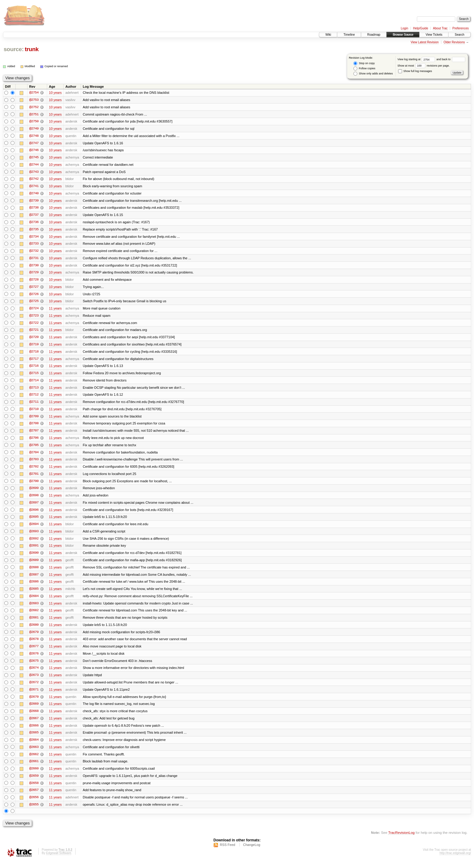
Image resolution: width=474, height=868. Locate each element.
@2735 (34, 231)
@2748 (34, 136)
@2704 (34, 456)
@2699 (34, 492)
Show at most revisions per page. (424, 66)
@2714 (34, 383)
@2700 (34, 485)
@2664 (34, 746)
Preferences (461, 28)
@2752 (34, 107)
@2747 (34, 143)
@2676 (34, 659)
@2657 (34, 797)
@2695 (34, 521)
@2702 (34, 470)
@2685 (34, 594)
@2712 (34, 398)
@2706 (34, 441)
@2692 (34, 543)
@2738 (34, 209)
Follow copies (364, 69)
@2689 (34, 565)
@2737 (34, 216)
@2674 (34, 673)
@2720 (34, 339)
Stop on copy (364, 63)
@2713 (34, 390)
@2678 (34, 644)
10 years (55, 93)
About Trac (440, 28)
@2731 (34, 260)
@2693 (34, 536)
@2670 (34, 703)
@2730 (34, 267)
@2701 (34, 477)
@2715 (34, 376)
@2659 (34, 782)
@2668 (34, 717)
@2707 (34, 434)
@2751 (34, 114)
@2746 (34, 151)
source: (14, 49)
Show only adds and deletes (373, 74)
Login (404, 28)
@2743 (34, 172)
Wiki (328, 35)
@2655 (34, 811)
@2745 (34, 158)
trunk (32, 49)
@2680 (34, 630)
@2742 (34, 180)
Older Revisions (454, 42)
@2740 (34, 194)
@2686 (34, 586)
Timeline (349, 35)
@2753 (34, 100)
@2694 (34, 528)
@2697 (34, 506)
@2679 (34, 637)
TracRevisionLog (401, 839)
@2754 (34, 93)
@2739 (34, 201)
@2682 (34, 615)
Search (459, 35)
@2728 (34, 281)
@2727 (34, 289)
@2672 (34, 688)
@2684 (34, 601)
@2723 (34, 318)
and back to (451, 59)
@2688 (34, 572)
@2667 (34, 724)
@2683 (34, 608)
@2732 (34, 252)
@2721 (34, 332)
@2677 (34, 652)
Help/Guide (420, 28)
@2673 (34, 681)
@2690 (34, 557)
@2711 (34, 405)
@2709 (34, 419)
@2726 (34, 296)
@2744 (34, 165)
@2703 (34, 463)
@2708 (34, 427)
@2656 (34, 804)
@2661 (34, 768)
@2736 (34, 223)
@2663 (34, 753)
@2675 (34, 666)
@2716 (34, 368)
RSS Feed (227, 852)
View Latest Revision (425, 42)
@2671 (34, 695)
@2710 (34, 412)
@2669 (34, 710)
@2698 (34, 499)
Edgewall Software (58, 860)
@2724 (34, 310)
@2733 (34, 245)
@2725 (34, 303)
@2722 (34, 325)
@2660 (34, 775)
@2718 (34, 354)
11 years (55, 310)
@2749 (34, 129)
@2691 (34, 550)
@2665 (34, 739)
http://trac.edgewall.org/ (455, 860)
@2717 (34, 361)
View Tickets (434, 35)
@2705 (34, 448)
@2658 (34, 790)
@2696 (34, 514)
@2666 (34, 732)
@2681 (34, 623)
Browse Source (403, 35)
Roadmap (374, 35)
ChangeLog (252, 852)
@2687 (34, 579)
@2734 (34, 238)
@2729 (34, 274)
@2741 (34, 187)
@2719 (34, 347)
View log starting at (417, 59)
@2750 (34, 122)
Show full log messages (415, 71)
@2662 (34, 761)
